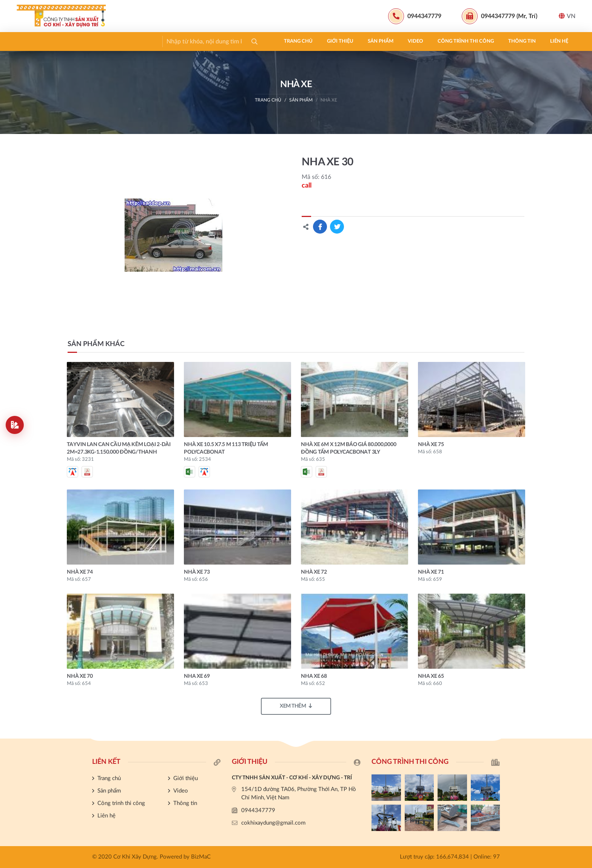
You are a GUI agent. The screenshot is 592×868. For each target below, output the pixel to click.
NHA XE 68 (314, 676)
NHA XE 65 (431, 676)
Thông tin (262, 41)
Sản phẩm (120, 41)
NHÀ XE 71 (431, 572)
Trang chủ (38, 41)
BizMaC (201, 857)
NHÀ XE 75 (431, 445)
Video (155, 41)
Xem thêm (296, 706)
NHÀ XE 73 (197, 572)
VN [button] (567, 16)
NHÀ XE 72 (314, 572)
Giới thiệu (80, 41)
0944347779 (258, 810)
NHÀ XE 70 (80, 676)
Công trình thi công (206, 41)
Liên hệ (299, 41)
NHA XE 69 (197, 676)
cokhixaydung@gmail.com (273, 823)
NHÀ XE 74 (80, 572)
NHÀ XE (329, 100)
